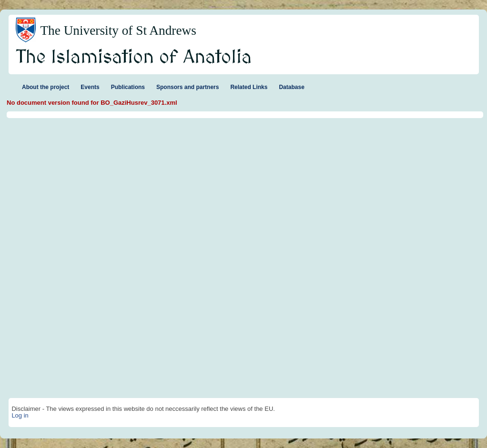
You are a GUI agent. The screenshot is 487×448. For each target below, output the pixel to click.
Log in (20, 415)
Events (90, 87)
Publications (128, 87)
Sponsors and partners (188, 87)
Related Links (249, 87)
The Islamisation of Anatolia (134, 58)
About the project (46, 87)
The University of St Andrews (118, 30)
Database (291, 87)
